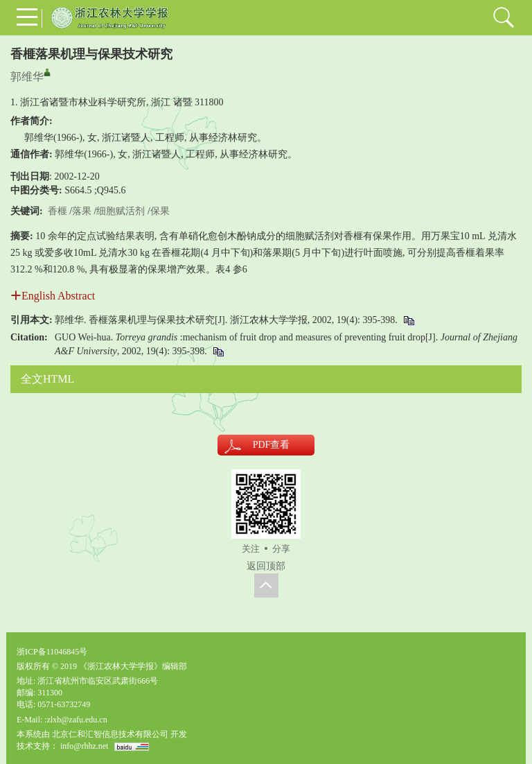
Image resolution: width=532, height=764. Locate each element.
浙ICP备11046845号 (52, 652)
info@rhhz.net (84, 746)
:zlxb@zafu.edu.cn (76, 720)
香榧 (57, 211)
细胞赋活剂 (121, 211)
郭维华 (27, 77)
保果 (160, 211)
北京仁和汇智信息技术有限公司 (110, 734)
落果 (82, 211)
